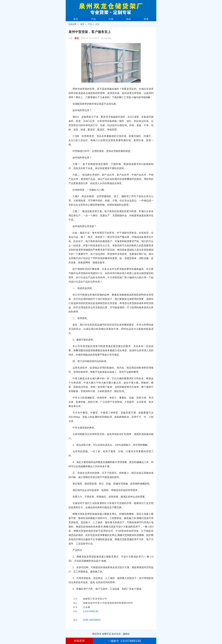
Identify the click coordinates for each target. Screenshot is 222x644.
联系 (146, 19)
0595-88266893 (92, 620)
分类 (111, 19)
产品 (93, 19)
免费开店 (106, 634)
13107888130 (91, 611)
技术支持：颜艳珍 (121, 634)
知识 (129, 19)
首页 (76, 19)
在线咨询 (79, 641)
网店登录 (97, 634)
